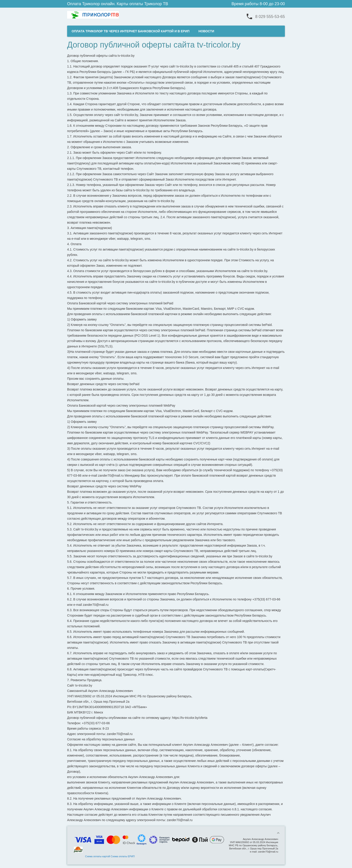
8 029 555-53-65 (270, 17)
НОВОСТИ (206, 31)
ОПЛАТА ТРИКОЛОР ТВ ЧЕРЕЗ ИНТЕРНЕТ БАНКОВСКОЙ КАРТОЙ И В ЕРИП (131, 31)
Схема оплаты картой (98, 856)
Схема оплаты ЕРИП (123, 856)
